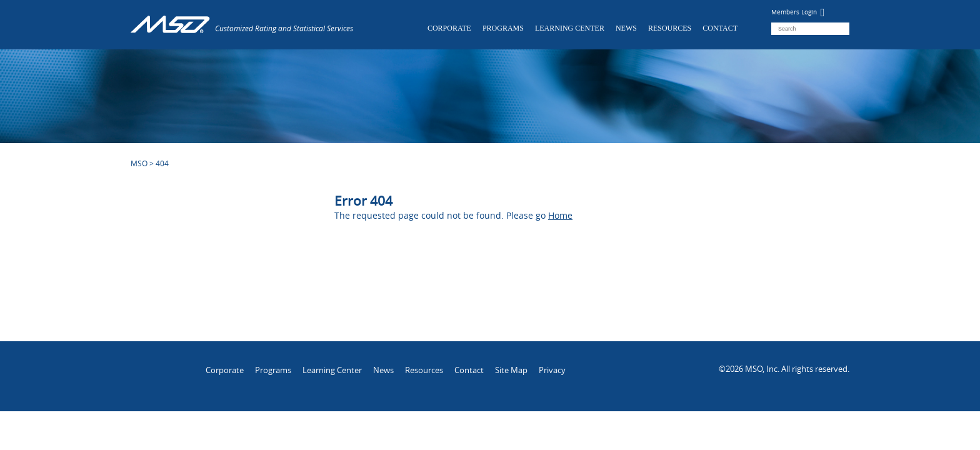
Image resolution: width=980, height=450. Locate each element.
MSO (139, 163)
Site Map (511, 370)
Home (560, 215)
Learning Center (570, 28)
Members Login (798, 12)
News (626, 28)
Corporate (449, 28)
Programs (503, 28)
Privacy (552, 370)
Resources (670, 28)
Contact (720, 28)
